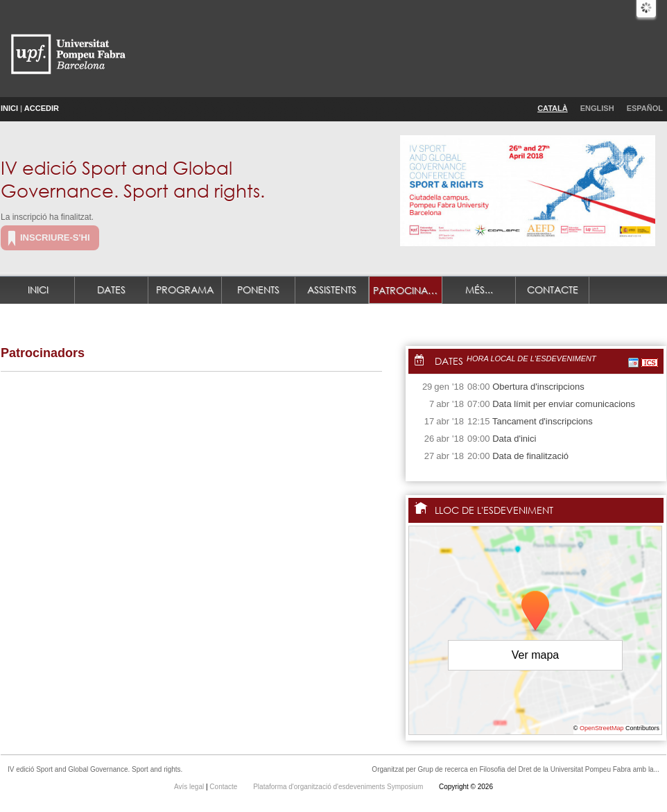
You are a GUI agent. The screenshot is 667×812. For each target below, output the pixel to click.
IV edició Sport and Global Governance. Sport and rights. (133, 179)
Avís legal (190, 787)
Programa (185, 290)
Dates (111, 290)
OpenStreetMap (602, 728)
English (597, 108)
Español (645, 108)
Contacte (553, 290)
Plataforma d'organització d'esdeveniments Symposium (339, 787)
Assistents (332, 290)
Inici (9, 108)
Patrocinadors (408, 290)
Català (553, 108)
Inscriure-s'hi (55, 237)
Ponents (258, 290)
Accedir (42, 108)
